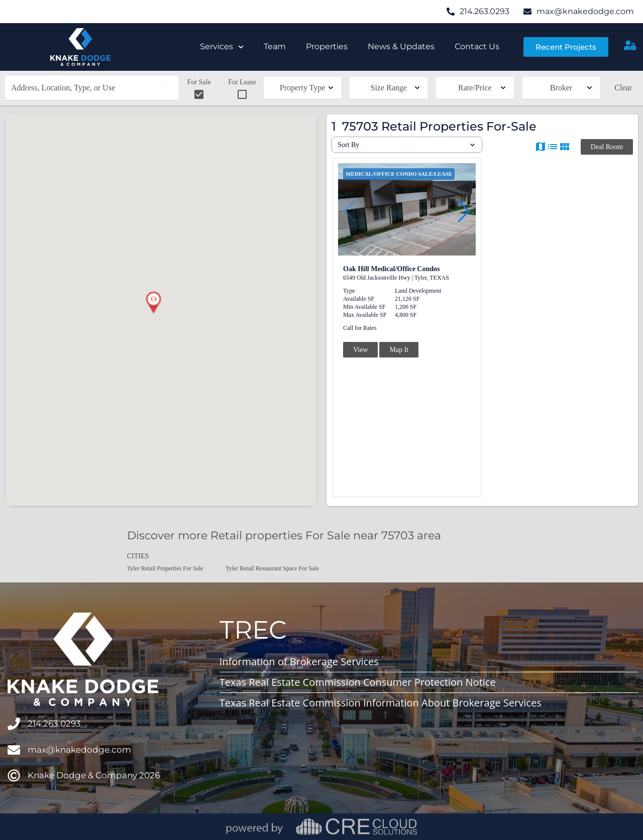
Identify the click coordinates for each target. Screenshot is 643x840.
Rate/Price (475, 88)
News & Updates (401, 46)
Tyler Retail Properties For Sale (165, 568)
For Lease (242, 89)
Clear (623, 88)
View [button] (360, 350)
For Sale (199, 89)
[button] (153, 303)
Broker (561, 88)
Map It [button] (399, 350)
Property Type (303, 88)
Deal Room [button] (607, 147)
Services (222, 47)
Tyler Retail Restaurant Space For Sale (272, 568)
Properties (327, 46)
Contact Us (477, 46)
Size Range (389, 88)
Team (275, 46)
